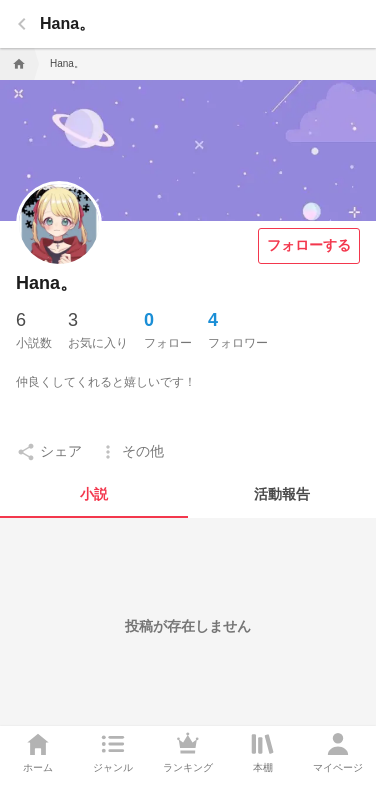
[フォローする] (309, 246)
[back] (22, 24)
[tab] (94, 494)
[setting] (49, 452)
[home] (17, 64)
